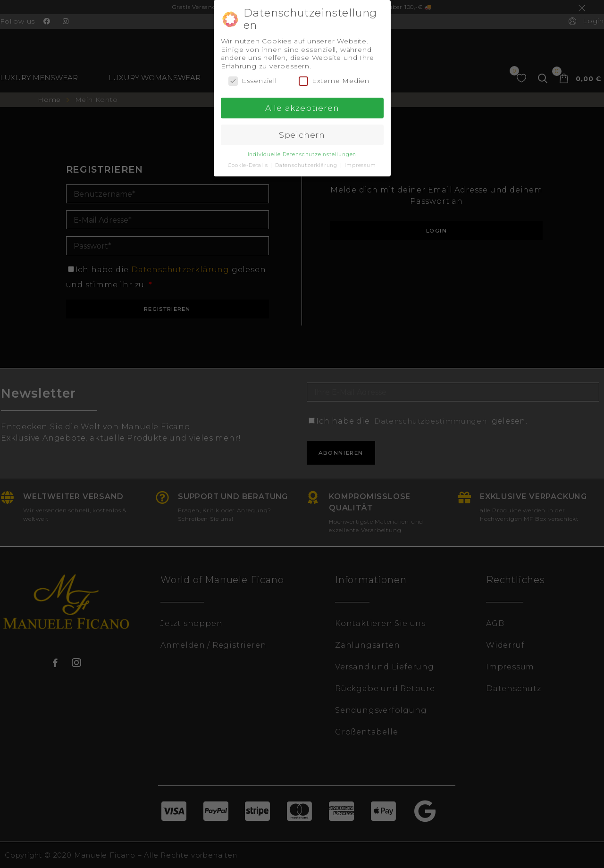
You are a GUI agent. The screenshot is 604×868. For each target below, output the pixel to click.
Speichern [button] (302, 134)
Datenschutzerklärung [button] (307, 164)
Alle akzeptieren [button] (302, 107)
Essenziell (253, 80)
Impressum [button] (360, 164)
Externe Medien (334, 80)
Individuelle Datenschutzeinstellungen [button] (302, 154)
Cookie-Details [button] (249, 164)
